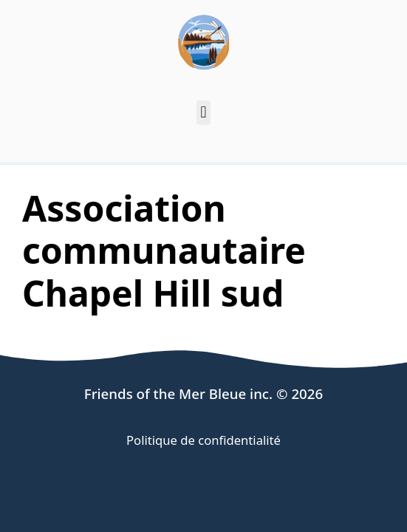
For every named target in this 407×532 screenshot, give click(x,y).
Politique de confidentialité (203, 440)
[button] (203, 113)
